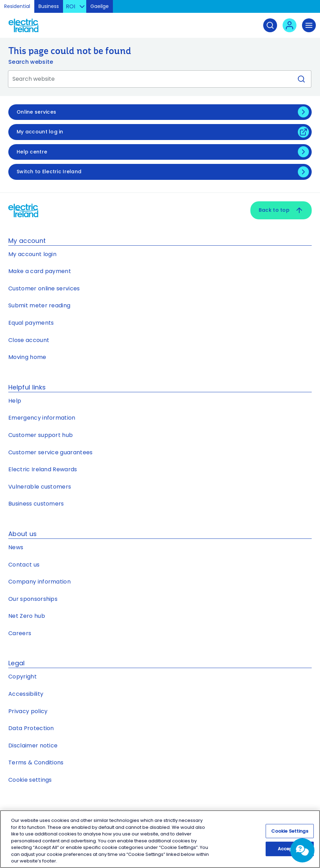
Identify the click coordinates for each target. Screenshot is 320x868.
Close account (29, 340)
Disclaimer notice (33, 746)
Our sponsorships (33, 599)
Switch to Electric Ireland (49, 172)
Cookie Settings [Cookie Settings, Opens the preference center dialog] (290, 831)
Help (15, 401)
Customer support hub (41, 435)
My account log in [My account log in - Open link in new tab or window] (40, 132)
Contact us (24, 565)
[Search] (270, 25)
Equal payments (31, 323)
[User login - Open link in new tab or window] (290, 25)
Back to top (281, 210)
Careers (20, 633)
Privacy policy (28, 711)
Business (49, 6)
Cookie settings (30, 780)
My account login (32, 254)
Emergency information (42, 418)
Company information (39, 582)
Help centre (32, 152)
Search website (31, 62)
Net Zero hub (27, 616)
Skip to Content (309, 8)
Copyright (23, 677)
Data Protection (31, 728)
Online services (36, 112)
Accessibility (26, 694)
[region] (160, 839)
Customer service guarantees (51, 452)
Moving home (27, 357)
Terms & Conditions (36, 762)
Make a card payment (40, 271)
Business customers (36, 504)
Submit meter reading (39, 305)
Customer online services (44, 288)
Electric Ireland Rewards (43, 469)
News (16, 547)
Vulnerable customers (40, 487)
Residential (17, 6)
